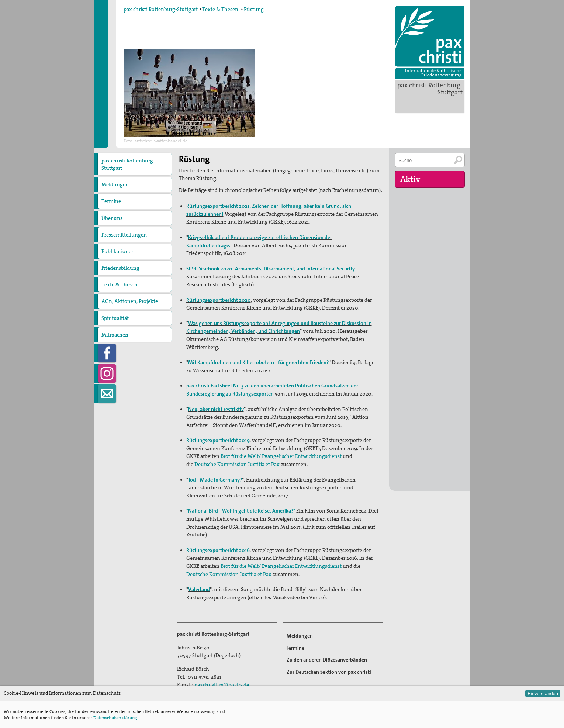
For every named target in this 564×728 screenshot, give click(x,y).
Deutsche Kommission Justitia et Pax (237, 464)
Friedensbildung (120, 268)
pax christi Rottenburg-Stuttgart (430, 89)
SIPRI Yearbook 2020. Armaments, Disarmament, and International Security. (271, 269)
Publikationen (118, 251)
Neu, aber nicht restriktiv (216, 409)
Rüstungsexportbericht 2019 (218, 440)
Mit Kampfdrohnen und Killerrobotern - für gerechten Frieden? (258, 362)
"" (241, 511)
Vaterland (199, 589)
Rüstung (254, 9)
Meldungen (115, 184)
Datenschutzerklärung (115, 718)
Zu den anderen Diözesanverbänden (327, 660)
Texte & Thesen (220, 9)
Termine (111, 201)
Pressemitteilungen (124, 235)
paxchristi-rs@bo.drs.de (222, 685)
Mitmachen (115, 335)
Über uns (112, 218)
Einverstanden (543, 694)
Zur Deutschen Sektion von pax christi (329, 672)
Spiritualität (115, 318)
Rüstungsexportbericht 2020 (219, 300)
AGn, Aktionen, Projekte (130, 301)
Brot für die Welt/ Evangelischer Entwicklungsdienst (281, 456)
